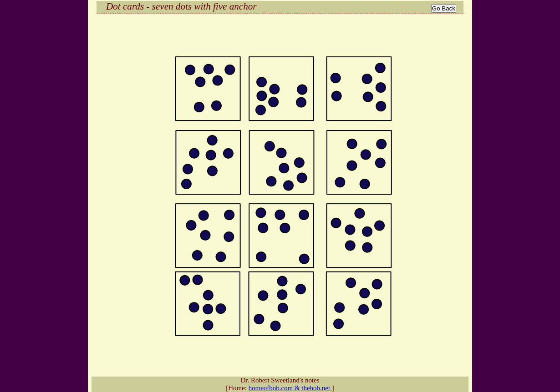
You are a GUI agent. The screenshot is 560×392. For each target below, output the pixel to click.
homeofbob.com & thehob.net (290, 388)
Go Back (444, 8)
